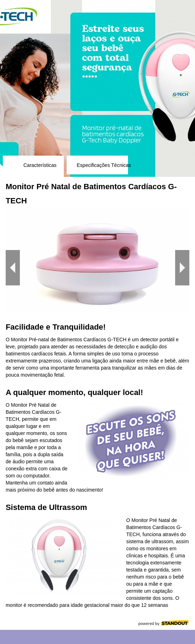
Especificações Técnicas (104, 165)
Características (40, 165)
